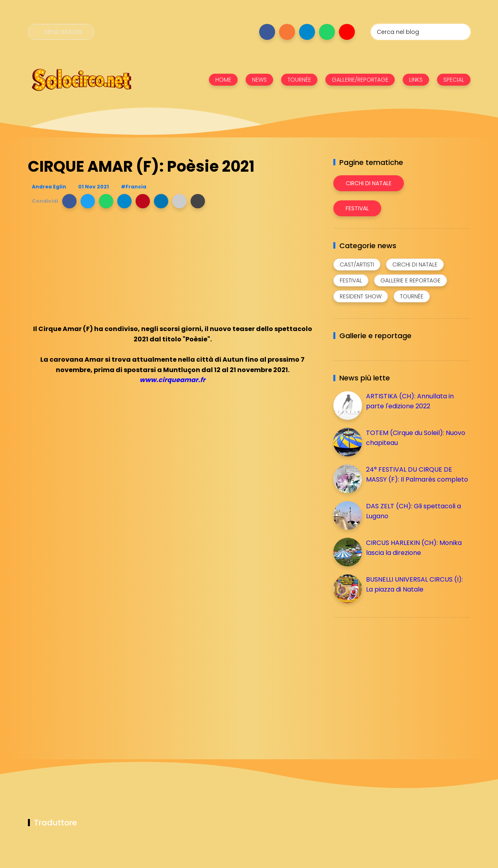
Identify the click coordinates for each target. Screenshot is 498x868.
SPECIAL (454, 80)
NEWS (259, 80)
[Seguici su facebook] (267, 32)
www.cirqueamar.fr (172, 380)
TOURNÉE (299, 80)
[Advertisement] (393, 679)
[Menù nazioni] (61, 32)
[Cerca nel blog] (421, 32)
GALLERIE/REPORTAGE (360, 80)
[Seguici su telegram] (307, 32)
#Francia (134, 187)
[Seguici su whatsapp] (327, 32)
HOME (223, 80)
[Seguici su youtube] (347, 32)
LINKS (416, 80)
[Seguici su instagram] (287, 32)
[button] (69, 201)
